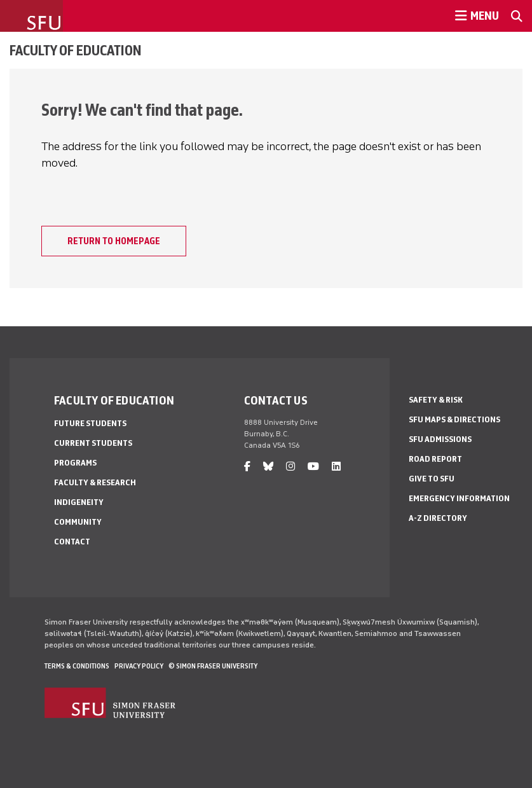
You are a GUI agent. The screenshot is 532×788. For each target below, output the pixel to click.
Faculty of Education (76, 50)
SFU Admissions (440, 439)
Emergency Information (459, 498)
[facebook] (247, 467)
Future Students (90, 423)
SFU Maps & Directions (454, 419)
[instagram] (290, 467)
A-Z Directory (438, 518)
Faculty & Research (95, 482)
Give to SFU (432, 479)
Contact (72, 542)
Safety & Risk (436, 400)
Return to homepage (114, 241)
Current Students (93, 443)
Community (78, 522)
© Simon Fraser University (213, 666)
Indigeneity (79, 502)
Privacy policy (139, 666)
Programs (75, 463)
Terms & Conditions (77, 666)
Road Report (435, 459)
